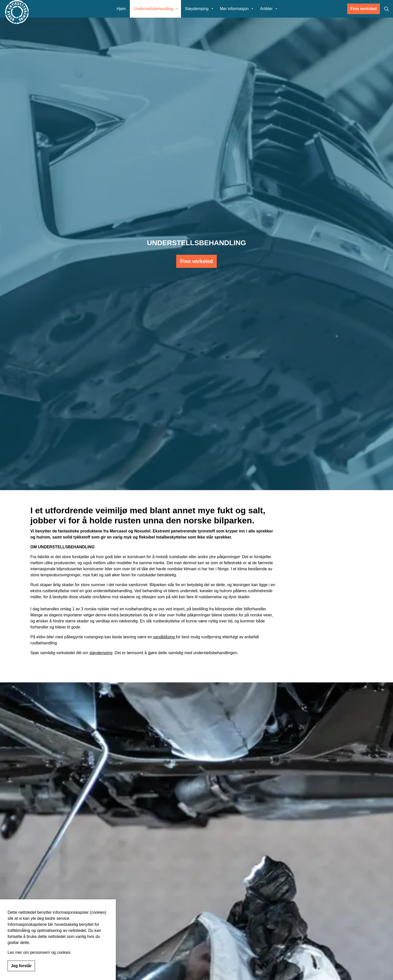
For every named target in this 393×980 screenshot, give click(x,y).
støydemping (101, 653)
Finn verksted (364, 9)
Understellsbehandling (154, 9)
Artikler (266, 9)
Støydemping (197, 9)
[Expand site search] (386, 9)
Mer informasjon (234, 9)
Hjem (121, 9)
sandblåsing (165, 637)
